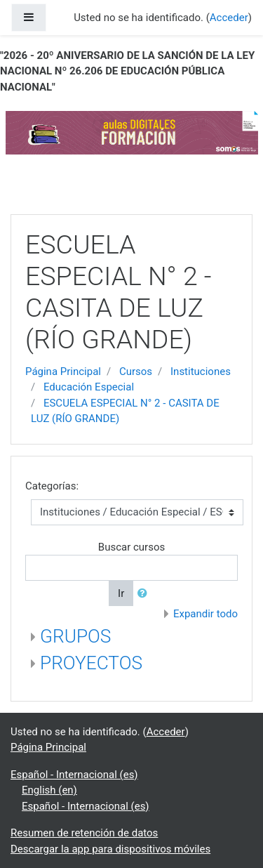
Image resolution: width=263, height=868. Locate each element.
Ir (121, 593)
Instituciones (201, 371)
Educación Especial (89, 387)
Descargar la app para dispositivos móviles (110, 849)
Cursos (136, 371)
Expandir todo (205, 614)
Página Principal (63, 371)
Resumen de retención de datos (84, 833)
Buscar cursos (131, 547)
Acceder (166, 732)
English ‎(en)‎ (49, 790)
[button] (145, 594)
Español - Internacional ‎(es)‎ (74, 775)
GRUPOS (75, 636)
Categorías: (52, 486)
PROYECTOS (91, 663)
